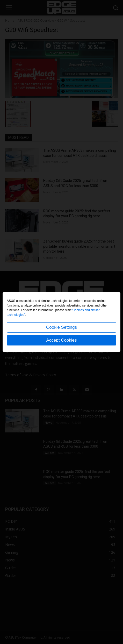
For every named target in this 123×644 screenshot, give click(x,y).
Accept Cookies (61, 340)
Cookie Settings (62, 327)
